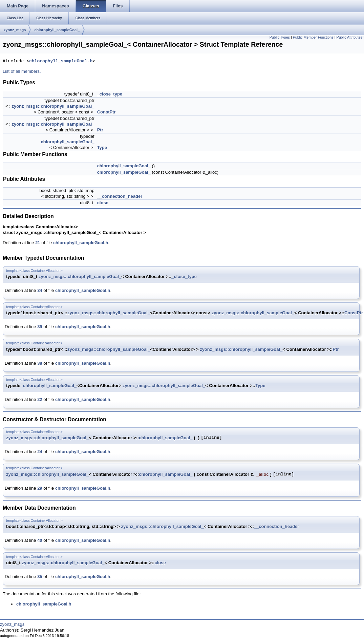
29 (40, 488)
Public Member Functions (313, 37)
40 (40, 540)
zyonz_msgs (15, 30)
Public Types (280, 37)
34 (40, 290)
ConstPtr (106, 112)
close (103, 203)
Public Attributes (349, 37)
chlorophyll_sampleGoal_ (57, 30)
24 (40, 452)
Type (102, 147)
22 (40, 399)
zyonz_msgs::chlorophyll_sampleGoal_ (53, 106)
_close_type (110, 94)
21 (38, 243)
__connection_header (120, 196)
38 (40, 363)
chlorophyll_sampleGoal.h (61, 61)
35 (40, 577)
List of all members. (22, 71)
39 (40, 327)
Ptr (100, 130)
